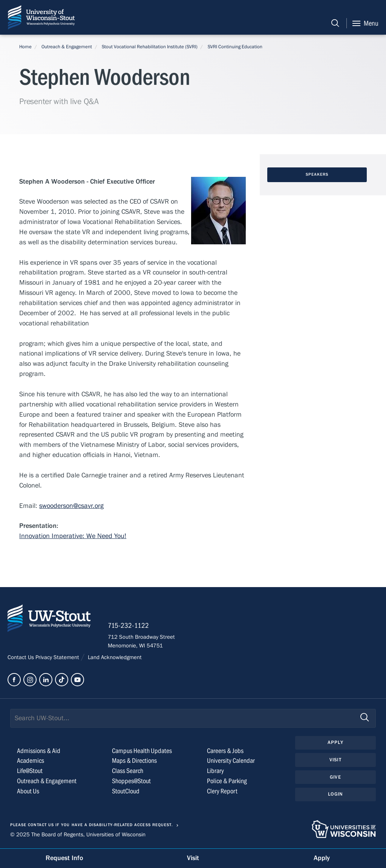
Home (25, 47)
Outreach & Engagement (67, 47)
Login (335, 794)
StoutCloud (126, 791)
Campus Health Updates (142, 751)
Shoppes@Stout (131, 781)
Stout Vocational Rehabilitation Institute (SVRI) (150, 47)
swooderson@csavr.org (71, 506)
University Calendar (231, 761)
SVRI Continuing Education (235, 47)
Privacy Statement (58, 657)
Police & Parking (227, 781)
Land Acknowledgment (114, 657)
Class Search (128, 771)
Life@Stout (30, 771)
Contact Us (21, 657)
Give (335, 777)
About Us (28, 791)
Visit (335, 760)
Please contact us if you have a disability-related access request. (92, 825)
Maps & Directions (134, 761)
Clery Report (222, 791)
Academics (31, 761)
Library (215, 771)
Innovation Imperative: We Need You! (73, 536)
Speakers (317, 175)
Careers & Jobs (225, 751)
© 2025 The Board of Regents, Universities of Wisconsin (78, 834)
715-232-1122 (128, 626)
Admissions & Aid (39, 751)
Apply (335, 742)
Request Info (64, 858)
